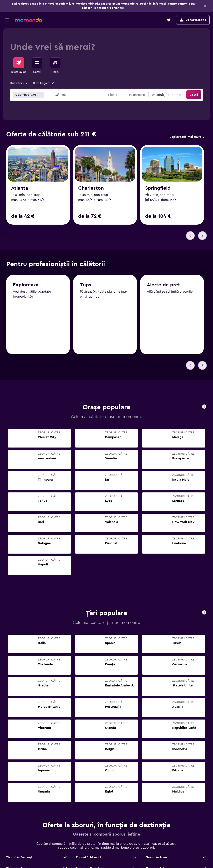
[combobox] (19, 83)
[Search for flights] (19, 63)
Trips (85, 285)
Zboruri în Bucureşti (20, 857)
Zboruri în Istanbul (89, 857)
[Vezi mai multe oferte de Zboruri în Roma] (204, 857)
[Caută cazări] (37, 63)
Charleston (91, 188)
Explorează (26, 285)
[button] (205, 6)
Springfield (158, 188)
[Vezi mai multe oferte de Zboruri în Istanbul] (135, 857)
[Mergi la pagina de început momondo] (28, 20)
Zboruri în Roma (156, 857)
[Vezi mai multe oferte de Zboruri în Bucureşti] (65, 857)
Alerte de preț (163, 285)
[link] (187, 137)
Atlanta (20, 188)
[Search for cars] (55, 63)
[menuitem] (19, 66)
